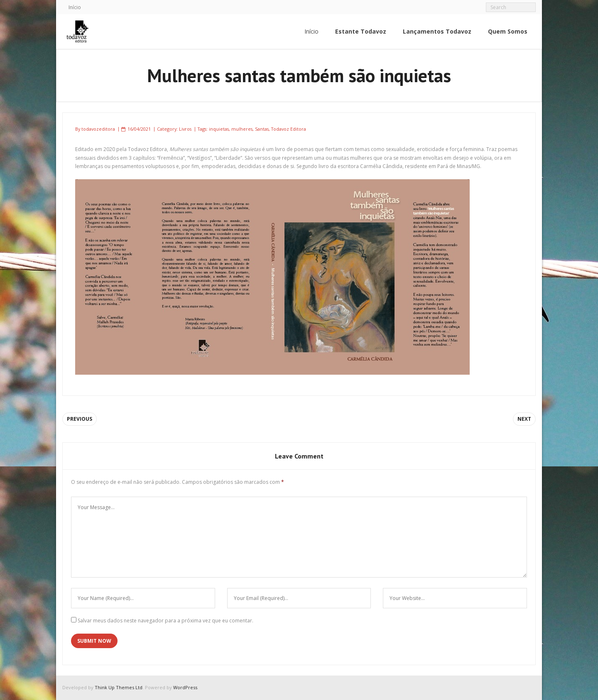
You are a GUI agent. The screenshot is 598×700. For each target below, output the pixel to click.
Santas (262, 129)
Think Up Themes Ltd (119, 687)
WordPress (185, 687)
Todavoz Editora (289, 129)
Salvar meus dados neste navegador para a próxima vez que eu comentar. (165, 621)
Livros (185, 129)
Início (75, 7)
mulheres (242, 129)
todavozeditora (98, 129)
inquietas (219, 129)
